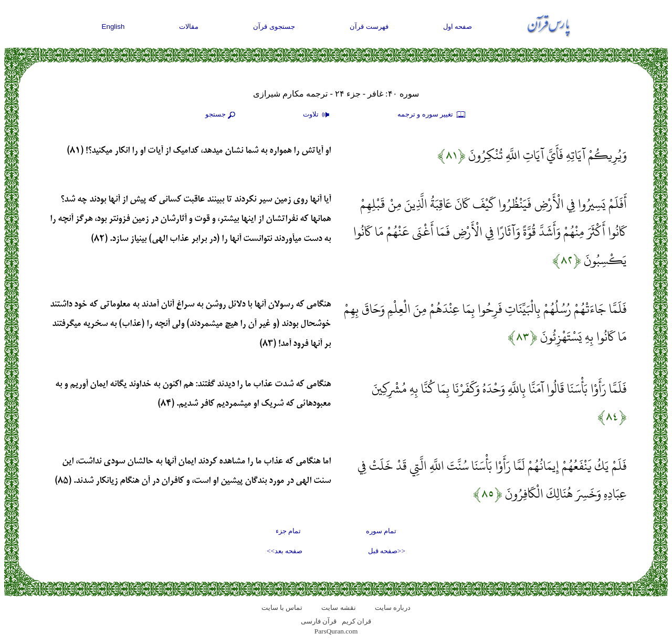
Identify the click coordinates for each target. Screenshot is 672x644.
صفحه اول (458, 27)
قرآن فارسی (319, 621)
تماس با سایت (282, 608)
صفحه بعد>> (285, 551)
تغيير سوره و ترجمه (432, 115)
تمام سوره (381, 531)
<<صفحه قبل (387, 551)
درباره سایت (393, 608)
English (113, 27)
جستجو (222, 115)
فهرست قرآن (369, 27)
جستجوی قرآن (274, 27)
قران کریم (356, 621)
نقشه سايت (338, 608)
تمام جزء (288, 531)
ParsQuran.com (336, 631)
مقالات (189, 27)
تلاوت (318, 115)
